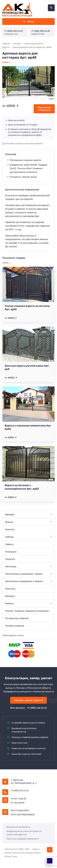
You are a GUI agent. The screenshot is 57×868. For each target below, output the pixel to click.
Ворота (9, 522)
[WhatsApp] (50, 861)
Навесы (9, 544)
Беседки (10, 596)
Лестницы (11, 566)
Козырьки (11, 552)
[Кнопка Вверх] (50, 850)
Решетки (10, 559)
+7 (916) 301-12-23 (41, 31)
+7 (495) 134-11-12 (13, 31)
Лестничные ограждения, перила (24, 574)
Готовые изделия (15, 626)
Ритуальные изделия (17, 618)
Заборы (9, 537)
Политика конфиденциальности (23, 839)
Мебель (9, 603)
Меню (28, 22)
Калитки (10, 529)
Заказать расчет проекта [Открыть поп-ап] (28, 700)
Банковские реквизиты (18, 827)
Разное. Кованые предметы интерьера (27, 611)
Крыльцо (10, 589)
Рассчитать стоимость (44, 109)
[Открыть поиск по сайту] (51, 8)
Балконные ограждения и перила (24, 581)
